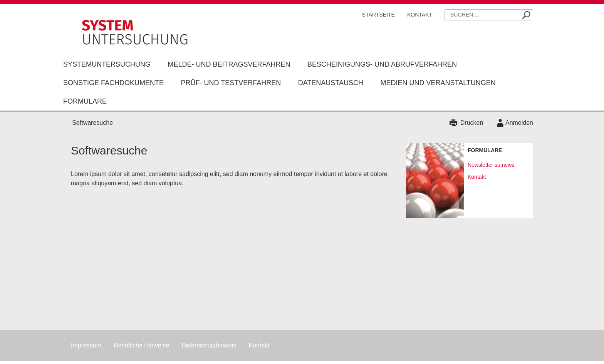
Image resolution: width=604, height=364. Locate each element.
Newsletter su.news (491, 165)
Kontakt (420, 15)
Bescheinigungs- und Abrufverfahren (382, 64)
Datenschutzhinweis (209, 345)
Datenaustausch (331, 83)
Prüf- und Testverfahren (231, 83)
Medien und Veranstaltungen (438, 83)
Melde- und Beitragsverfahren (229, 64)
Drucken (472, 123)
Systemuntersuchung (107, 64)
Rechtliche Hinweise (141, 345)
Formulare (85, 101)
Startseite (378, 15)
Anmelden (519, 123)
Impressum (86, 345)
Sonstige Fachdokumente (113, 83)
